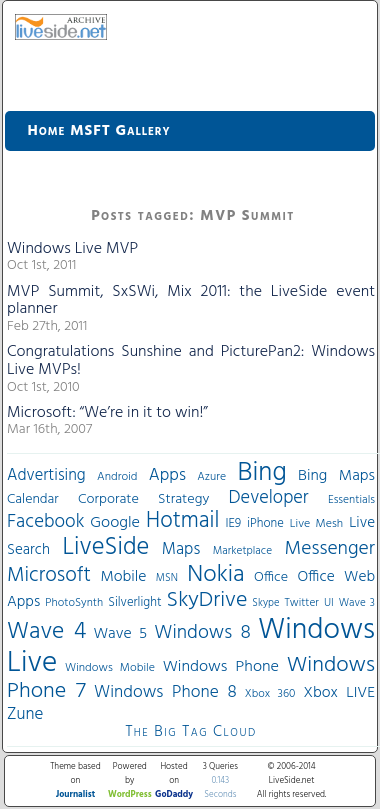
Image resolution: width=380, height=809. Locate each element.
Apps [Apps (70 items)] (167, 475)
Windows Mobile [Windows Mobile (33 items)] (110, 668)
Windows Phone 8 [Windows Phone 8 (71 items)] (165, 692)
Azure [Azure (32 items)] (211, 477)
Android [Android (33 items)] (117, 477)
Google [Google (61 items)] (115, 523)
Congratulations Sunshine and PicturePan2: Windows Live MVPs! (191, 361)
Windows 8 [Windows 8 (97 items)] (202, 633)
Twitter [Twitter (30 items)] (302, 603)
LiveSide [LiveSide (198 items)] (105, 547)
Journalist (75, 795)
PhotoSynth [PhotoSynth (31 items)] (74, 603)
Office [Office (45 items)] (271, 577)
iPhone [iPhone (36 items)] (265, 524)
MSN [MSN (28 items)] (167, 578)
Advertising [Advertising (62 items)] (46, 476)
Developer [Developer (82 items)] (269, 498)
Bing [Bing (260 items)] (262, 473)
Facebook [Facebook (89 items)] (45, 522)
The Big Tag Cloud (190, 732)
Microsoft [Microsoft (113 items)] (49, 575)
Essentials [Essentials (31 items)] (351, 500)
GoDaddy (174, 795)
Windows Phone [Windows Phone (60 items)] (221, 667)
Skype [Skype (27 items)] (265, 603)
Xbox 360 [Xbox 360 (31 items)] (270, 694)
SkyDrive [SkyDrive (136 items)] (207, 600)
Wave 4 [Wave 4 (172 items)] (46, 632)
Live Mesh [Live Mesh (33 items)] (316, 524)
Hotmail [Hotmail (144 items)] (182, 521)
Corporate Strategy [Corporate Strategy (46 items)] (143, 499)
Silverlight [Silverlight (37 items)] (134, 603)
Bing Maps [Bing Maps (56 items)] (336, 476)
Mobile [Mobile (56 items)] (123, 577)
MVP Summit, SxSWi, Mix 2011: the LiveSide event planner (191, 301)
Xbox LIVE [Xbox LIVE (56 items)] (339, 693)
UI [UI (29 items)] (329, 603)
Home (47, 131)
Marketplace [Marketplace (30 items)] (242, 551)
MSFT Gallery (120, 131)
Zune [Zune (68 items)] (25, 714)
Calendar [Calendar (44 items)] (33, 499)
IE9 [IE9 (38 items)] (233, 523)
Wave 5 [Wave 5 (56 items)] (120, 634)
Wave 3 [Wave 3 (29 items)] (357, 603)
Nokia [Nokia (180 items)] (215, 575)
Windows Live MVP (72, 249)
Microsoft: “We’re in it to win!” (107, 413)
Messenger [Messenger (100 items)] (330, 549)
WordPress (130, 795)
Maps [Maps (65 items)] (181, 549)
